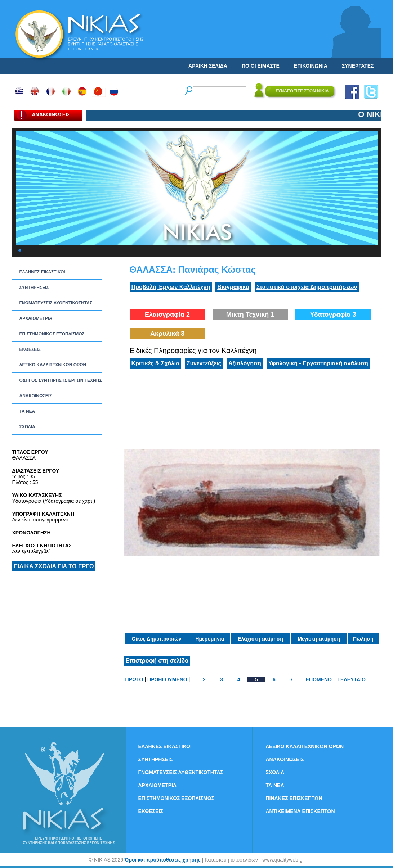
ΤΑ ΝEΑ (27, 411)
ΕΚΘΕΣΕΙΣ (30, 349)
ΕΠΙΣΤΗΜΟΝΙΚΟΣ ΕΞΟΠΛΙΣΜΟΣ (52, 334)
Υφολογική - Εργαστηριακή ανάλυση (318, 363)
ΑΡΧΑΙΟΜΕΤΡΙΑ (36, 318)
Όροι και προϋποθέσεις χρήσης (163, 860)
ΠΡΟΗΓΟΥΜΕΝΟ (167, 679)
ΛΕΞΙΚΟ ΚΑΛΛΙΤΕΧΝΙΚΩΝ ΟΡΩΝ (53, 365)
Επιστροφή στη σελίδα (157, 661)
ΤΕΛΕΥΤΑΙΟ (351, 679)
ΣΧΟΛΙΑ (27, 427)
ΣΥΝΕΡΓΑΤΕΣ (358, 66)
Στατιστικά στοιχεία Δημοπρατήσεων (307, 287)
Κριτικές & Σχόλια (156, 363)
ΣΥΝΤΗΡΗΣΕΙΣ (34, 288)
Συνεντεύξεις (204, 363)
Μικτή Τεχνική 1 (250, 315)
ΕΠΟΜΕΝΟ (319, 679)
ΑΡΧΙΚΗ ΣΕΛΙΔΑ (208, 66)
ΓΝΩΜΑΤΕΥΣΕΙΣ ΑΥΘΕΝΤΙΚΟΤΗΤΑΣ (56, 303)
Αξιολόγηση (245, 363)
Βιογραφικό (233, 287)
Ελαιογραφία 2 (167, 315)
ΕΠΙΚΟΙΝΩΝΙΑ (311, 66)
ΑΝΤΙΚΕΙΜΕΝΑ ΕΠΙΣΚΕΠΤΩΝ (300, 811)
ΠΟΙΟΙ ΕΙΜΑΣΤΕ (261, 66)
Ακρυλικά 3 (167, 334)
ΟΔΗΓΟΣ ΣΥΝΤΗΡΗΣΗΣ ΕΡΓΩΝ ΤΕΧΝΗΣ (61, 380)
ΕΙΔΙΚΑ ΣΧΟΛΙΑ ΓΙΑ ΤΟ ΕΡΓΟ (54, 566)
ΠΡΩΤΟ (134, 679)
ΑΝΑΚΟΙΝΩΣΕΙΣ (36, 396)
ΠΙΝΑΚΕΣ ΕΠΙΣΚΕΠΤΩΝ (294, 798)
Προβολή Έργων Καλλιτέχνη (171, 287)
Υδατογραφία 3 (333, 315)
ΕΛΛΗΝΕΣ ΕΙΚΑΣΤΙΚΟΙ (42, 272)
